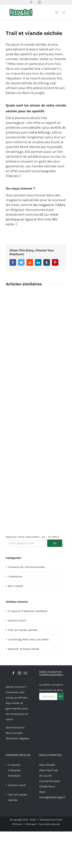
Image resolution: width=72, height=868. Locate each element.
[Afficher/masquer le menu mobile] (64, 13)
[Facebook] (13, 673)
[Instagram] (19, 673)
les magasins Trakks (49, 205)
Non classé (15, 586)
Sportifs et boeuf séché (24, 649)
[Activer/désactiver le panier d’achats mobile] (56, 13)
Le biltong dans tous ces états (28, 639)
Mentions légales (17, 738)
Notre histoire (15, 728)
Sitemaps (31, 824)
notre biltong (39, 132)
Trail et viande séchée (23, 630)
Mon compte (14, 733)
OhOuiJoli (17, 824)
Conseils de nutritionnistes (26, 567)
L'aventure (15, 576)
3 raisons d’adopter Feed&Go (28, 611)
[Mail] (25, 673)
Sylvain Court (17, 620)
